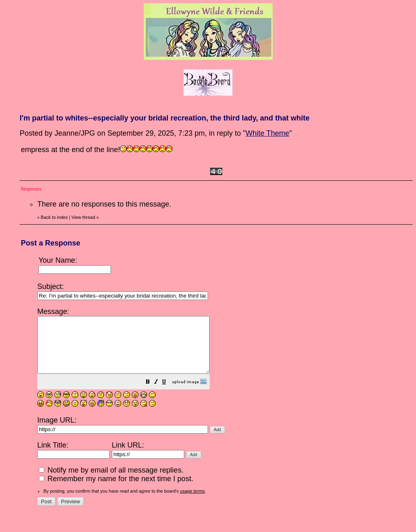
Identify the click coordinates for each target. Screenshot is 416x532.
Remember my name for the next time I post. (116, 490)
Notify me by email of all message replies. (111, 481)
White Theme (268, 133)
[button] (168, 393)
